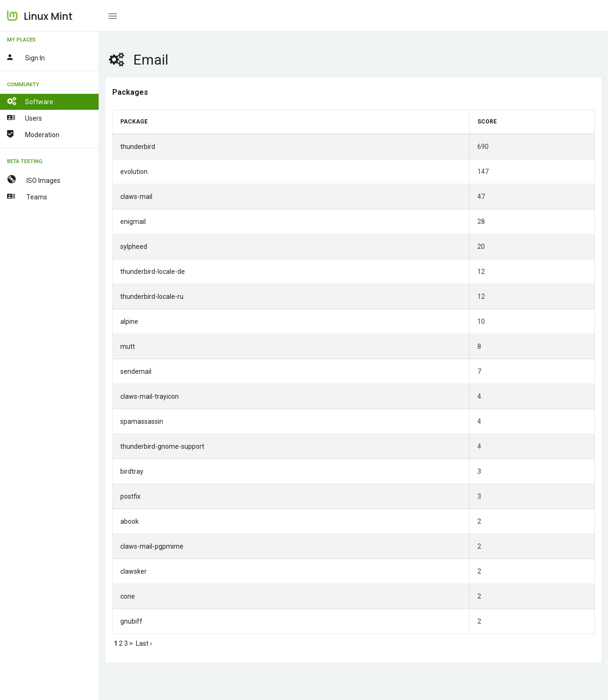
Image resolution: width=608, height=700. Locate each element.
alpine (129, 321)
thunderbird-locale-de (153, 272)
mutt (128, 346)
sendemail (136, 371)
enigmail (133, 222)
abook (129, 521)
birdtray (132, 471)
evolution (134, 172)
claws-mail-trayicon (150, 396)
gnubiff (131, 621)
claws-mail (136, 197)
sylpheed (134, 247)
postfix (130, 496)
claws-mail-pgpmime (152, 546)
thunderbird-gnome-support (162, 446)
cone (128, 596)
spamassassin (142, 421)
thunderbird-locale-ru (152, 296)
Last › (144, 643)
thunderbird (138, 147)
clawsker (133, 571)
